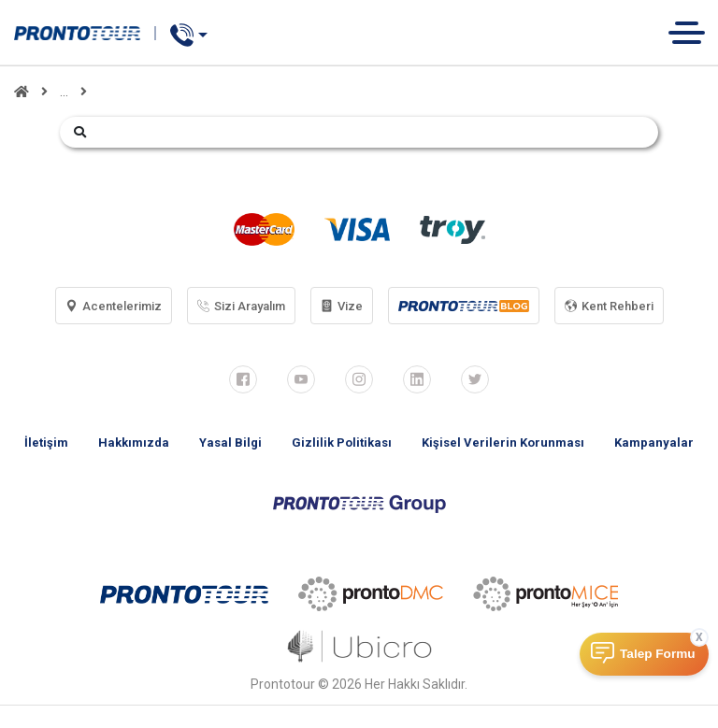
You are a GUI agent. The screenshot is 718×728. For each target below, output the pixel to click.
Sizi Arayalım (241, 306)
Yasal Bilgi (230, 443)
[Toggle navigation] (693, 32)
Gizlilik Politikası (342, 443)
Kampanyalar (654, 443)
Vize (342, 306)
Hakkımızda (134, 443)
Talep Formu (658, 654)
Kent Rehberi (609, 306)
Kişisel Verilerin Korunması (503, 443)
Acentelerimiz (114, 306)
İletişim (46, 443)
